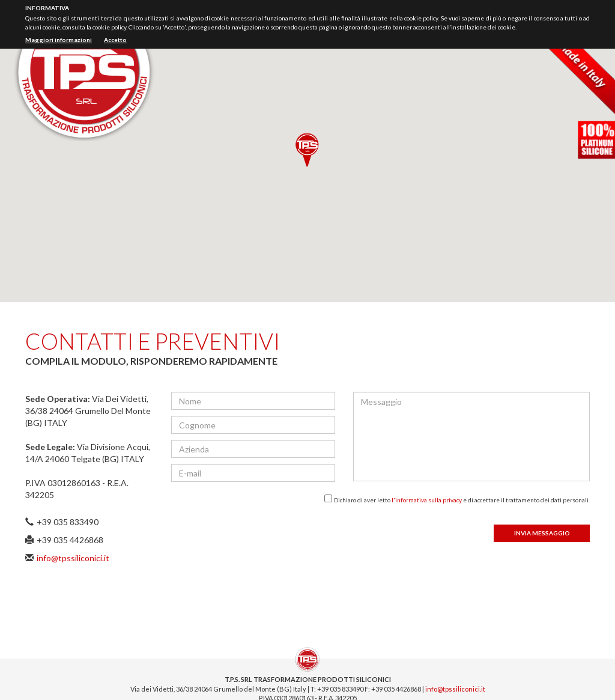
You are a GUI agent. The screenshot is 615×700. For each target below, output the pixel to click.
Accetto (115, 40)
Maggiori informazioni (59, 40)
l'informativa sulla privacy (427, 500)
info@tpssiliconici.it (73, 558)
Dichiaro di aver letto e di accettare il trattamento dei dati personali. (462, 500)
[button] (307, 150)
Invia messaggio (542, 533)
